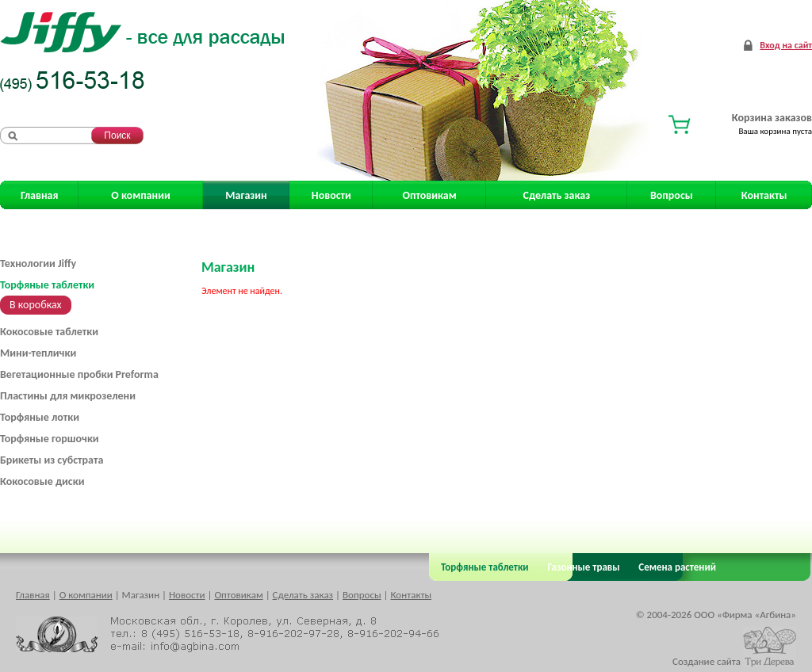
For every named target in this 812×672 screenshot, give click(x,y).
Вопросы (672, 195)
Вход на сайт (786, 45)
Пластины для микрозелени (68, 396)
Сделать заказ (557, 195)
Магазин (246, 195)
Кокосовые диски (42, 481)
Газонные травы (584, 567)
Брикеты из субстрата (52, 460)
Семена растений (674, 567)
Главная (39, 195)
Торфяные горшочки (50, 439)
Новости (331, 195)
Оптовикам (430, 195)
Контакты (764, 195)
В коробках (36, 305)
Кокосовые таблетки (49, 332)
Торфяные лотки (40, 417)
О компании (140, 195)
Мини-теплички (38, 353)
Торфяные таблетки (47, 285)
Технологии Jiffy (38, 263)
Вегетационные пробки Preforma (79, 374)
